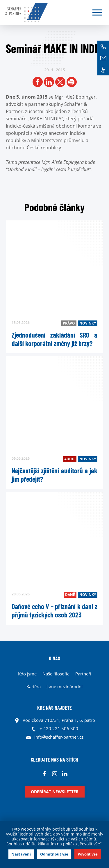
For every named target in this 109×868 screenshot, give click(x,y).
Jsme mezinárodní (65, 686)
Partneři (83, 674)
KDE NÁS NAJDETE (54, 708)
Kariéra (34, 686)
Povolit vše (88, 854)
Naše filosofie (56, 674)
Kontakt (103, 70)
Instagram (54, 774)
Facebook (44, 774)
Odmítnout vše (54, 854)
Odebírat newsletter (55, 792)
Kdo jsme (27, 674)
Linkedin (65, 774)
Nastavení (21, 854)
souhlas (87, 829)
